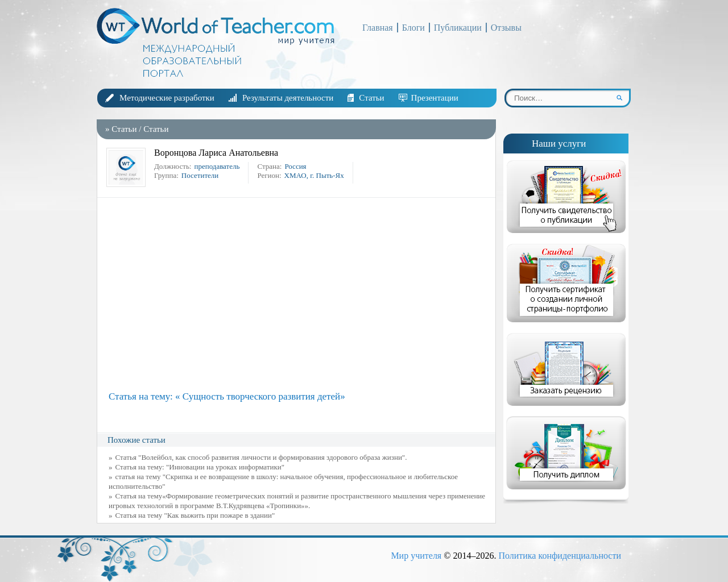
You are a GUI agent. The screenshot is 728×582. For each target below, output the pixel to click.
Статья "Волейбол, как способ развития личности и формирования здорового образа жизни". (261, 457)
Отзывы (506, 28)
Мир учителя (416, 556)
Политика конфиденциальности (560, 556)
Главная (378, 28)
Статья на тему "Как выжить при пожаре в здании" (195, 515)
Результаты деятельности (288, 98)
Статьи (371, 98)
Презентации (435, 98)
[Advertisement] (299, 294)
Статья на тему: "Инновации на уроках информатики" (200, 467)
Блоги (413, 28)
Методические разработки (167, 98)
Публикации (458, 28)
